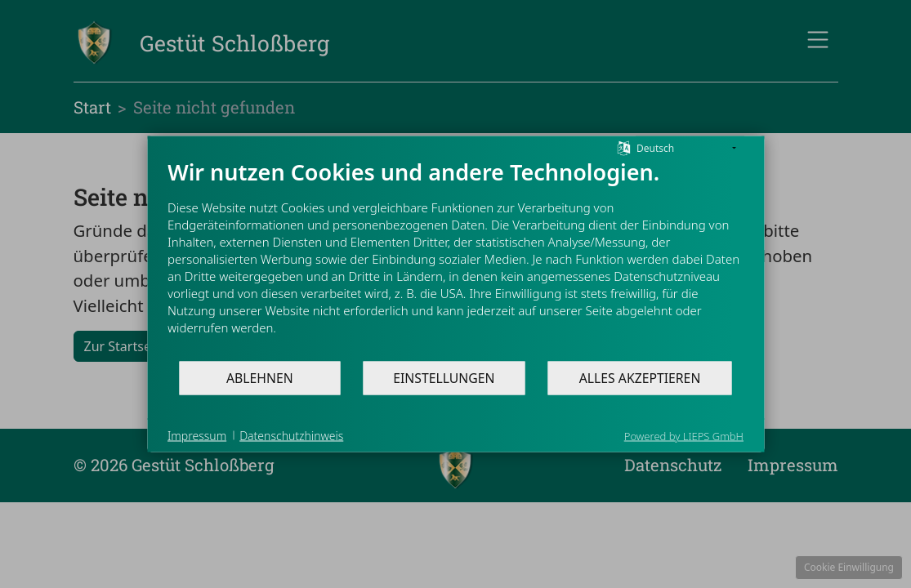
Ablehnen (260, 377)
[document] (455, 259)
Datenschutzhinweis (291, 435)
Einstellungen (444, 377)
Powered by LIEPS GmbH (684, 436)
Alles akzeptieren (640, 377)
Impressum (197, 435)
